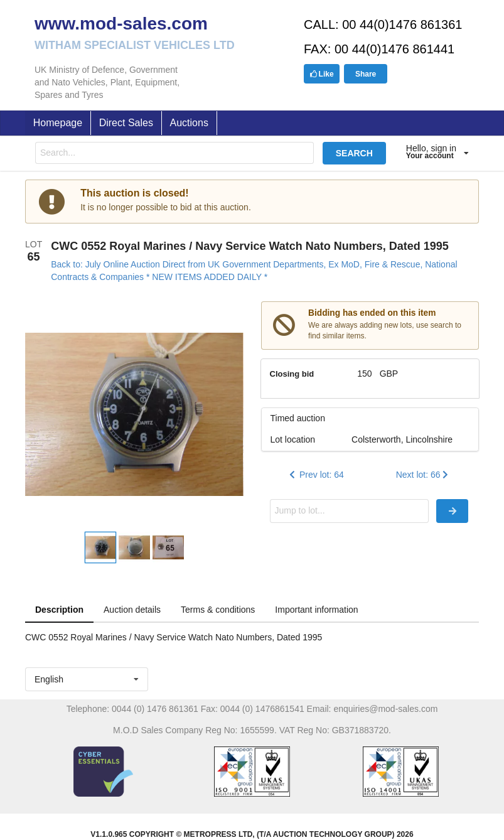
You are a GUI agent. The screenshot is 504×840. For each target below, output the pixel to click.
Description (59, 610)
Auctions (189, 123)
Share (366, 74)
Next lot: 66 (423, 475)
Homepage (58, 123)
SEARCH (354, 153)
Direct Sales (126, 123)
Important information (316, 610)
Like (321, 74)
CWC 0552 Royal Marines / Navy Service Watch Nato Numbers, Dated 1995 (250, 246)
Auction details (132, 610)
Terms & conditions (218, 610)
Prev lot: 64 (315, 475)
